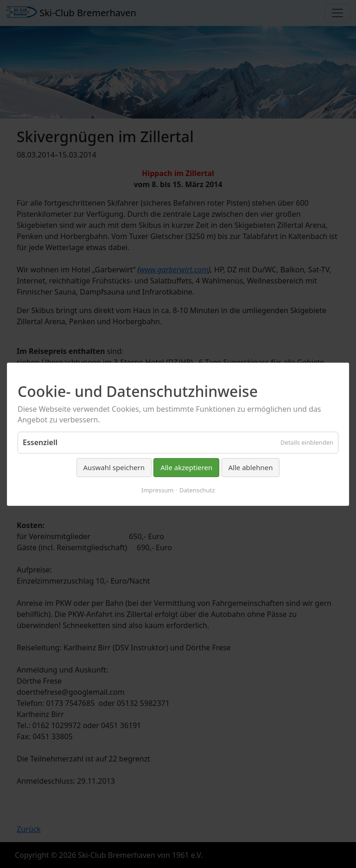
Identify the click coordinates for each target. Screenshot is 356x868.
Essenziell (40, 442)
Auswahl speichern (114, 467)
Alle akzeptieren (186, 467)
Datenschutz (197, 490)
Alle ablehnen (251, 467)
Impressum (158, 490)
